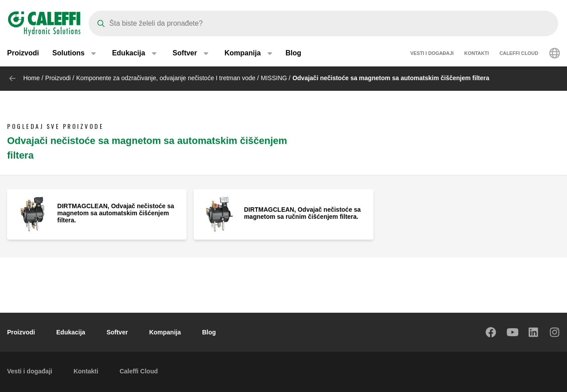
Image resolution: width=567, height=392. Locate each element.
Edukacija (71, 332)
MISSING (274, 78)
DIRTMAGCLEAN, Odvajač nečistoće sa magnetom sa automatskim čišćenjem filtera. (116, 213)
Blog (294, 53)
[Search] (323, 23)
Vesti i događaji (432, 53)
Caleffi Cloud (519, 53)
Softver (117, 332)
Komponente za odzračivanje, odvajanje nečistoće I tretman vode (166, 78)
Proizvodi (23, 53)
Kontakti (476, 53)
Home (31, 78)
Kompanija (165, 332)
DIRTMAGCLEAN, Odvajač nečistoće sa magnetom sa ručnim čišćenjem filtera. (303, 213)
